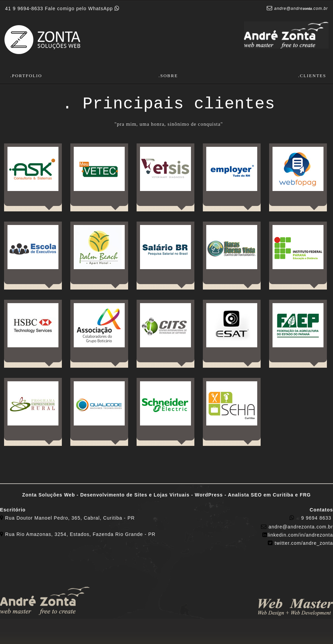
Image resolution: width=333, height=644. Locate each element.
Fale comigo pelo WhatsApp (62, 8)
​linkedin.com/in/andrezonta (300, 535)
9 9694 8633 (311, 518)
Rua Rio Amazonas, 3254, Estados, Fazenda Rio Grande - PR (80, 534)
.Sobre (168, 76)
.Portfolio (26, 76)
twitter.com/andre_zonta (304, 543)
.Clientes (312, 76)
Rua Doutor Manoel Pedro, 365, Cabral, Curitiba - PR (70, 518)
